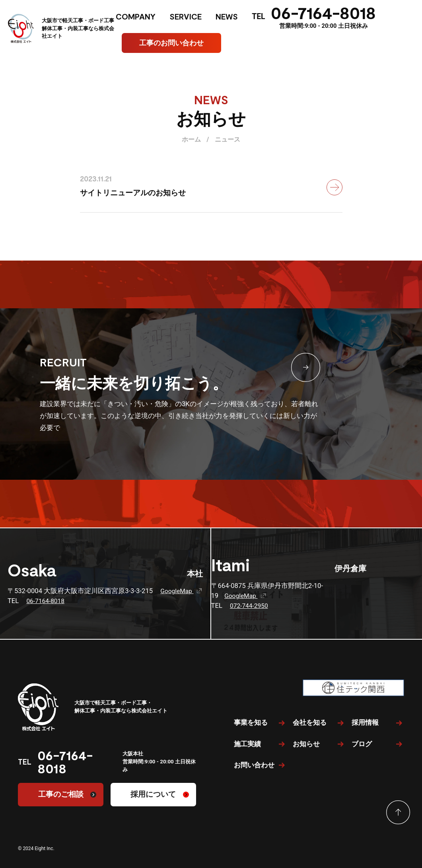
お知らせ (306, 744)
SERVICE (186, 16)
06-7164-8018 (323, 12)
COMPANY (136, 16)
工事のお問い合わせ (171, 43)
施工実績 (247, 744)
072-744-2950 (250, 606)
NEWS (227, 16)
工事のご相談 (61, 794)
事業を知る (251, 722)
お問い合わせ (254, 765)
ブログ (362, 744)
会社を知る (310, 722)
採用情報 (365, 722)
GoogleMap (182, 591)
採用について (153, 794)
